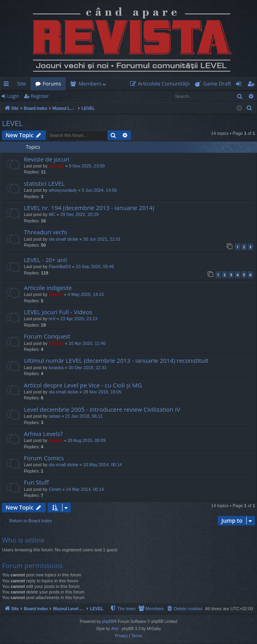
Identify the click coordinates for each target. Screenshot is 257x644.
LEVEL (12, 123)
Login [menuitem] (240, 85)
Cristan (56, 343)
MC (52, 214)
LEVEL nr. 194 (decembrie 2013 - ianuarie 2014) (89, 208)
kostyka (56, 368)
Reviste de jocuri (47, 159)
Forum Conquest (47, 336)
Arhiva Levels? (43, 434)
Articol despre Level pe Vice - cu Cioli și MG (83, 385)
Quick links (8, 85)
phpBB (108, 622)
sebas (54, 416)
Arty (115, 629)
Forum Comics (44, 458)
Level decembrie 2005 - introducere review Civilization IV (102, 409)
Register (40, 96)
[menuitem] (162, 84)
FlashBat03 (60, 267)
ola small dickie (63, 239)
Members (90, 84)
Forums (52, 84)
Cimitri (55, 489)
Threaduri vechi (46, 232)
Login (13, 96)
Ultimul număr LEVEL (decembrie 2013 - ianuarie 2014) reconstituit (116, 360)
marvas (56, 166)
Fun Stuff (36, 482)
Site (21, 84)
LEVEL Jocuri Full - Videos (58, 312)
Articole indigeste (48, 288)
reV (52, 319)
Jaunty (55, 294)
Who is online (23, 540)
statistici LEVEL (44, 183)
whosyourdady (63, 190)
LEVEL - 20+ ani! (46, 260)
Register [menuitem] (253, 85)
